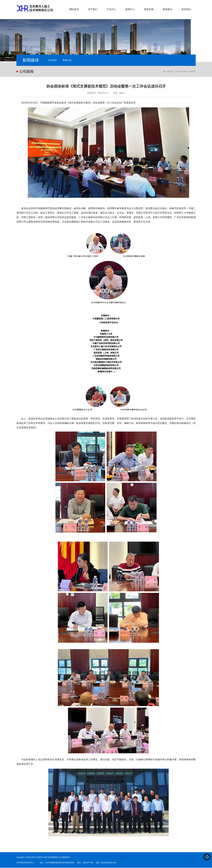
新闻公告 (69, 60)
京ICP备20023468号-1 (25, 863)
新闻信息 (183, 72)
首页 (177, 72)
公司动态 (53, 60)
